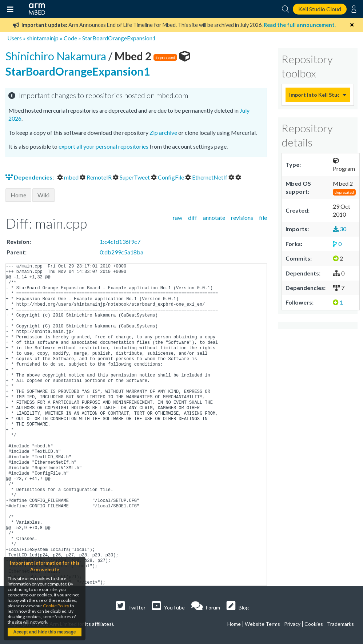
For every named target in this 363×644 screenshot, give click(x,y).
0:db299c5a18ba (121, 252)
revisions (242, 218)
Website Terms (262, 624)
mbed (68, 177)
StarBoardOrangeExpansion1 (119, 38)
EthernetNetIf (207, 177)
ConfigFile (168, 177)
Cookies (314, 624)
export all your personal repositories (103, 146)
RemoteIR (96, 177)
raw (177, 218)
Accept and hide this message (44, 632)
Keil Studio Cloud (320, 9)
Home (18, 195)
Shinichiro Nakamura (57, 56)
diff (193, 218)
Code (70, 38)
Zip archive (163, 132)
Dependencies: (30, 177)
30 (340, 229)
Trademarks (340, 624)
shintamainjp (43, 38)
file (263, 218)
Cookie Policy (56, 606)
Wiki (43, 195)
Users (15, 38)
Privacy (292, 624)
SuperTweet (132, 177)
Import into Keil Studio (314, 95)
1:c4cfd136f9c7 (120, 241)
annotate (214, 218)
